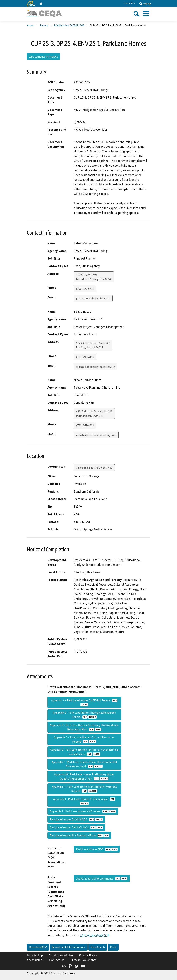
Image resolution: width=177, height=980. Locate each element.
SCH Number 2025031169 (69, 25)
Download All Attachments (69, 947)
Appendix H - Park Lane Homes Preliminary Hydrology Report (84, 789)
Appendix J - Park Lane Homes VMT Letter (83, 811)
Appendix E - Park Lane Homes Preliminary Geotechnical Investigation (84, 752)
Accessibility (35, 960)
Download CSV (38, 947)
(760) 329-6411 (85, 289)
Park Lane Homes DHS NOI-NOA (76, 827)
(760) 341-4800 (85, 425)
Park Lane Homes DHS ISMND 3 (76, 819)
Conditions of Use (61, 955)
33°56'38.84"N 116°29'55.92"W (94, 468)
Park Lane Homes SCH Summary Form (79, 835)
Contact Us (129, 3)
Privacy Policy (88, 955)
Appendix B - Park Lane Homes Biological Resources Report (84, 715)
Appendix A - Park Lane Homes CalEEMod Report (84, 702)
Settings (145, 3)
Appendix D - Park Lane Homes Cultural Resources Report (84, 739)
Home (31, 25)
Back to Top (35, 955)
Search (44, 25)
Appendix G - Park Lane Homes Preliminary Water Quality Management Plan (84, 776)
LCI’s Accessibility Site (95, 935)
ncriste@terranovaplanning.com (96, 435)
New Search (98, 947)
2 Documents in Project (43, 56)
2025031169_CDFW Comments (102, 878)
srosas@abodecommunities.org (96, 367)
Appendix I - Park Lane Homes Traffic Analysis (84, 801)
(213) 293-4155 (85, 357)
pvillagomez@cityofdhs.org (93, 298)
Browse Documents (83, 960)
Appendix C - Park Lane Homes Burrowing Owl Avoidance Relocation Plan (84, 727)
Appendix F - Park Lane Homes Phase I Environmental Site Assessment (84, 764)
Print (113, 947)
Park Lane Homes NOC (97, 849)
